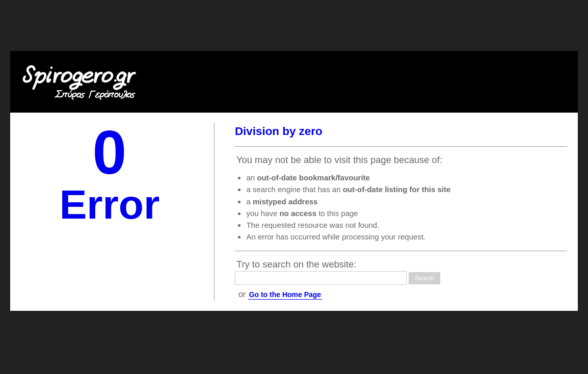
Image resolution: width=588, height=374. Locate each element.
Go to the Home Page (285, 295)
